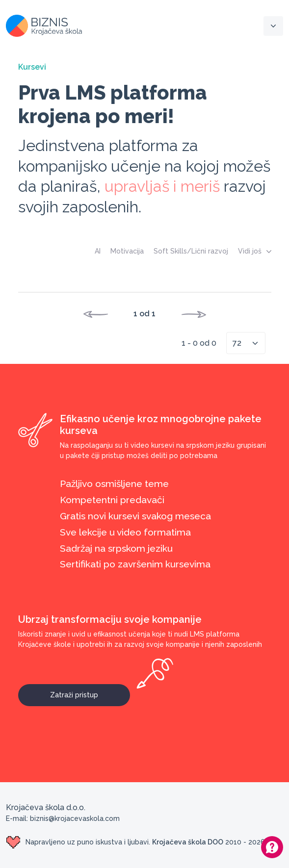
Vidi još (255, 251)
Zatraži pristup (90, 691)
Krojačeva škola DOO (188, 842)
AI (98, 251)
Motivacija (127, 251)
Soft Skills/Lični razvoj (191, 251)
